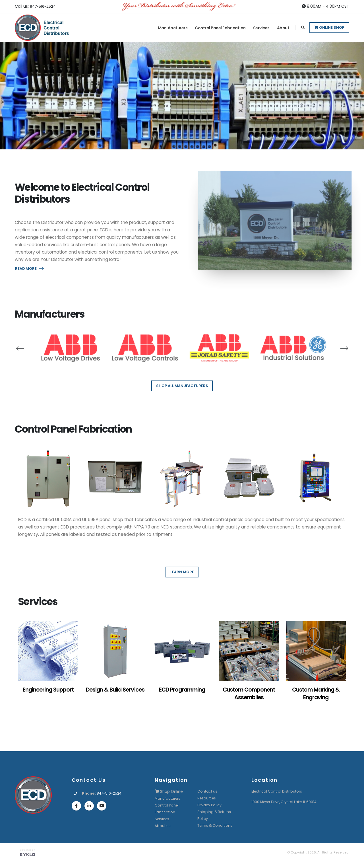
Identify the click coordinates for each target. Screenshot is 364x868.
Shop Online (169, 791)
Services (261, 28)
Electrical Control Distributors (278, 791)
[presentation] (20, 348)
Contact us (207, 791)
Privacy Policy (210, 805)
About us (163, 825)
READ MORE (29, 269)
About (283, 28)
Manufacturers (173, 28)
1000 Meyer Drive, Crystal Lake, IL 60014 (286, 802)
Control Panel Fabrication (220, 28)
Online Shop (329, 27)
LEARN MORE (182, 572)
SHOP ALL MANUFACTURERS (182, 386)
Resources (207, 798)
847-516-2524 (44, 6)
